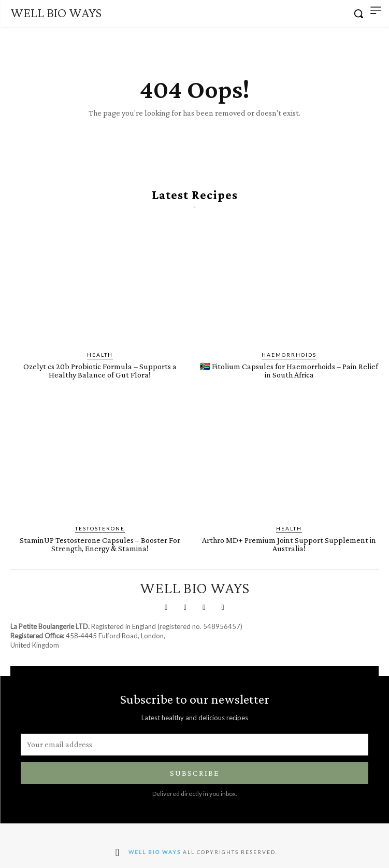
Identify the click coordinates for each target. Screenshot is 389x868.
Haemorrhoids (289, 355)
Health (100, 355)
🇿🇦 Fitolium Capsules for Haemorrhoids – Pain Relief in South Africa (289, 370)
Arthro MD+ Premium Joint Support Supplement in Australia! (289, 544)
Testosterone (100, 528)
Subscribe (195, 773)
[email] (194, 745)
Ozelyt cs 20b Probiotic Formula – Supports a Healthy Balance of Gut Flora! (100, 370)
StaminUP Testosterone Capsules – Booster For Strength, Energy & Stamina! (100, 544)
